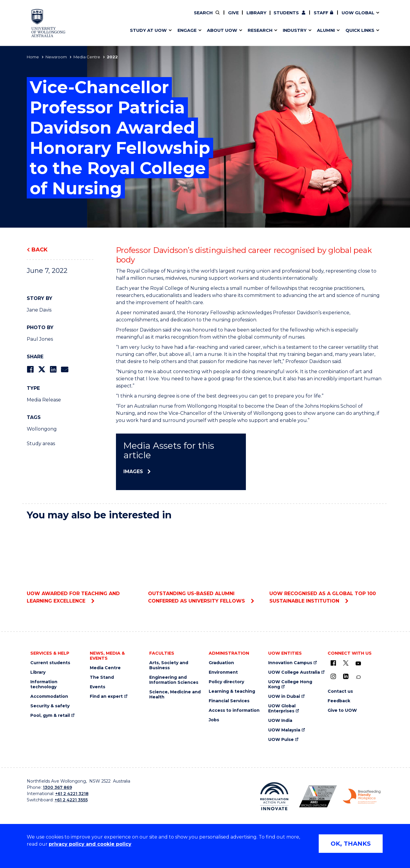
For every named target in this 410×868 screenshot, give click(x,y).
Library (256, 13)
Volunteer (235, 17)
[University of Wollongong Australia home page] (48, 23)
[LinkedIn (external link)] (346, 676)
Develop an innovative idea (158, 17)
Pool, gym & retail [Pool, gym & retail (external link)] (50, 715)
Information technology (44, 684)
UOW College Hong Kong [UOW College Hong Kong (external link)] (290, 684)
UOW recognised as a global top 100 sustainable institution (326, 565)
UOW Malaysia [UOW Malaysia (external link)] (284, 730)
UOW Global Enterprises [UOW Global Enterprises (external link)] (282, 709)
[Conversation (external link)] (358, 677)
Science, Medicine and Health (175, 695)
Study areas (41, 444)
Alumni (135, 17)
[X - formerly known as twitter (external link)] (346, 663)
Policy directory (226, 682)
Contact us (329, 17)
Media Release (44, 400)
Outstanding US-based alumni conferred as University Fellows (205, 565)
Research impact (146, 17)
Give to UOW (342, 710)
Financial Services (229, 701)
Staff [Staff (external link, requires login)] (321, 13)
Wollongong (42, 429)
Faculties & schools (149, 17)
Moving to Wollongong (231, 17)
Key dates (138, 17)
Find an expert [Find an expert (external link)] (236, 17)
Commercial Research (310, 17)
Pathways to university (153, 17)
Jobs (214, 720)
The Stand (102, 677)
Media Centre (87, 57)
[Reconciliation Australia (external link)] (274, 796)
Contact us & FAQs (314, 17)
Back (40, 250)
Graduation (221, 663)
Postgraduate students (316, 17)
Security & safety (50, 706)
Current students (50, 663)
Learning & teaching (232, 691)
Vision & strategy (217, 17)
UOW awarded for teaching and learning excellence (84, 565)
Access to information (234, 710)
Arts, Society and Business (169, 665)
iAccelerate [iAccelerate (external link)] (316, 17)
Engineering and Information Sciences (174, 680)
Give (233, 13)
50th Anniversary (311, 17)
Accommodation (49, 696)
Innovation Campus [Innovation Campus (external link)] (290, 663)
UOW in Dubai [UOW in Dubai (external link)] (284, 696)
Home (33, 57)
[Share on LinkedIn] (53, 369)
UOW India (280, 721)
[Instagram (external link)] (333, 676)
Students (286, 13)
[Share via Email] (65, 369)
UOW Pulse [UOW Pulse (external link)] (281, 740)
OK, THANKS (351, 844)
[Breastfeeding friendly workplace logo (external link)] (362, 796)
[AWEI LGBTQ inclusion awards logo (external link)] (318, 796)
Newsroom (56, 57)
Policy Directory (232, 17)
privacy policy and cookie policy (90, 844)
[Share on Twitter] (42, 369)
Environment (223, 672)
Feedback (339, 701)
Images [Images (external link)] (133, 471)
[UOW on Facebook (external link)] (333, 663)
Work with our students (236, 17)
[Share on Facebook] (30, 369)
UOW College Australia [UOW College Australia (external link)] (294, 672)
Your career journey (227, 17)
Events (98, 687)
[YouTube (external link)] (358, 664)
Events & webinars (148, 17)
